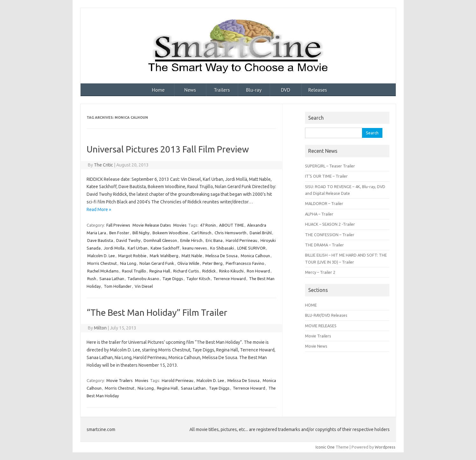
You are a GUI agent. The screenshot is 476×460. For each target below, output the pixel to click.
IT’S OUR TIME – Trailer (326, 176)
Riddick (209, 271)
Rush (92, 279)
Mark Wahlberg (164, 256)
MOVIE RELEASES (321, 326)
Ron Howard (258, 271)
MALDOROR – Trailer (324, 203)
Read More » (99, 209)
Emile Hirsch (191, 240)
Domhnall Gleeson (160, 240)
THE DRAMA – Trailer (324, 245)
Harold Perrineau (242, 240)
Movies (180, 225)
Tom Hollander (118, 286)
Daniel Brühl (261, 233)
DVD (286, 90)
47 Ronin (208, 225)
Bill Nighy (141, 233)
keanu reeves (195, 248)
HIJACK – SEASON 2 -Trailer (330, 224)
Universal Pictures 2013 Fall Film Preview (168, 149)
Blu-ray (254, 90)
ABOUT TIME (231, 225)
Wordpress (385, 447)
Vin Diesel (144, 286)
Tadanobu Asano (143, 279)
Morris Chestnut (102, 263)
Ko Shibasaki (222, 248)
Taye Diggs (173, 279)
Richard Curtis (186, 271)
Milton (100, 328)
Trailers (222, 90)
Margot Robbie (132, 256)
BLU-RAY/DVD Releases (326, 315)
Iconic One (325, 447)
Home (158, 90)
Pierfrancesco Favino (245, 263)
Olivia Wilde (188, 263)
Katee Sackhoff (165, 248)
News (190, 90)
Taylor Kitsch (198, 279)
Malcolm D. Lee (101, 256)
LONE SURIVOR (251, 248)
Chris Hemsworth (231, 233)
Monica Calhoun (255, 256)
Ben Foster (119, 233)
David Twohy (128, 240)
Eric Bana (214, 240)
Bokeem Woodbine (170, 233)
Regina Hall (160, 271)
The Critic (103, 165)
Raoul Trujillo (134, 271)
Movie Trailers (120, 380)
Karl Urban (138, 248)
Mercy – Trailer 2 (320, 272)
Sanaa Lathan (112, 279)
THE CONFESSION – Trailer (330, 235)
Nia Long (128, 263)
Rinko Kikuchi (231, 271)
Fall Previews (118, 225)
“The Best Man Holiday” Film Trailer (157, 312)
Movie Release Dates (152, 225)
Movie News (316, 346)
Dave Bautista (100, 240)
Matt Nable (192, 256)
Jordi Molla (114, 248)
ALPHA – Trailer (319, 214)
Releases (318, 90)
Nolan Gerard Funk (157, 263)
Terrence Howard (230, 279)
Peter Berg (213, 263)
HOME (311, 305)
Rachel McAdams (103, 271)
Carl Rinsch (201, 233)
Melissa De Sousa (221, 256)
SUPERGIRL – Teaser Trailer (330, 166)
